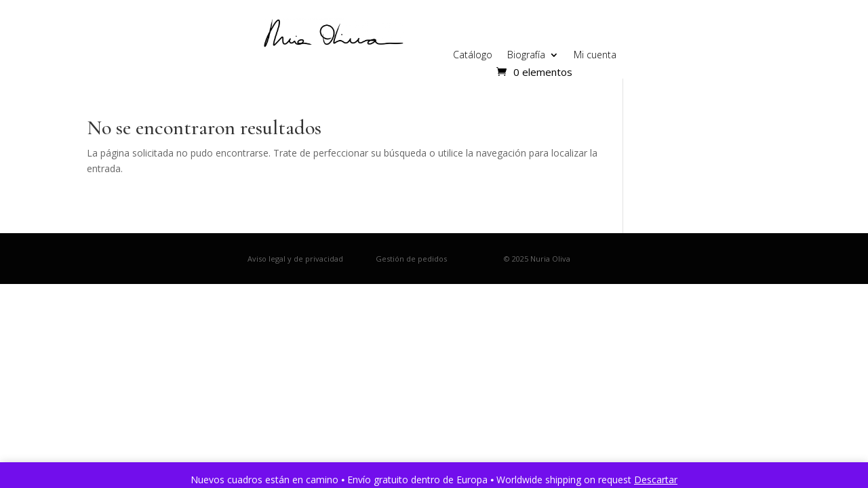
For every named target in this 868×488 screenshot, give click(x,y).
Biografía (526, 56)
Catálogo (473, 56)
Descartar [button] (656, 480)
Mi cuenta (595, 56)
